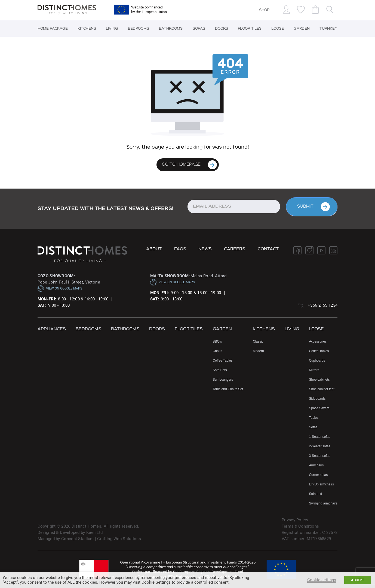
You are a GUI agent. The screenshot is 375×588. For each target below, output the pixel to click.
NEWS (205, 249)
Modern (258, 351)
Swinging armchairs (323, 503)
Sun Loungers (223, 380)
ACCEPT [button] (358, 580)
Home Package (53, 29)
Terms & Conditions (300, 526)
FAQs (180, 249)
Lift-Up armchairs (321, 484)
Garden (302, 29)
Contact (268, 249)
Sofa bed (315, 494)
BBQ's (217, 341)
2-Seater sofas (319, 446)
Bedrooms (139, 29)
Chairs (218, 351)
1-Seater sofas (319, 437)
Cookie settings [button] (322, 580)
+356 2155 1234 (323, 305)
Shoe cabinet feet (322, 389)
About (154, 249)
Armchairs (316, 465)
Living (112, 29)
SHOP (264, 10)
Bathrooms (171, 29)
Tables (314, 418)
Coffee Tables (223, 361)
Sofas (199, 29)
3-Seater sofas (319, 456)
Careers (235, 249)
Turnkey (328, 29)
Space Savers (319, 408)
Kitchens (87, 29)
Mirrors (314, 370)
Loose (278, 29)
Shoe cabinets (319, 380)
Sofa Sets (220, 370)
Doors (222, 29)
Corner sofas (318, 475)
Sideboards (317, 399)
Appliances (52, 329)
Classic (258, 341)
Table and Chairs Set (228, 389)
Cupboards (317, 361)
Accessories (318, 341)
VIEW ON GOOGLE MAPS (60, 289)
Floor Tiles (250, 29)
